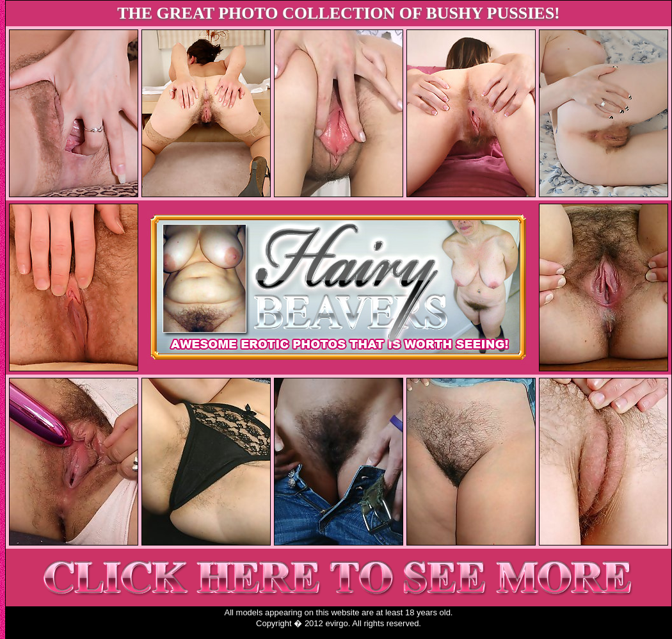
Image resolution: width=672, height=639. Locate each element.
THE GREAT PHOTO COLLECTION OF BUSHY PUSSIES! (339, 13)
